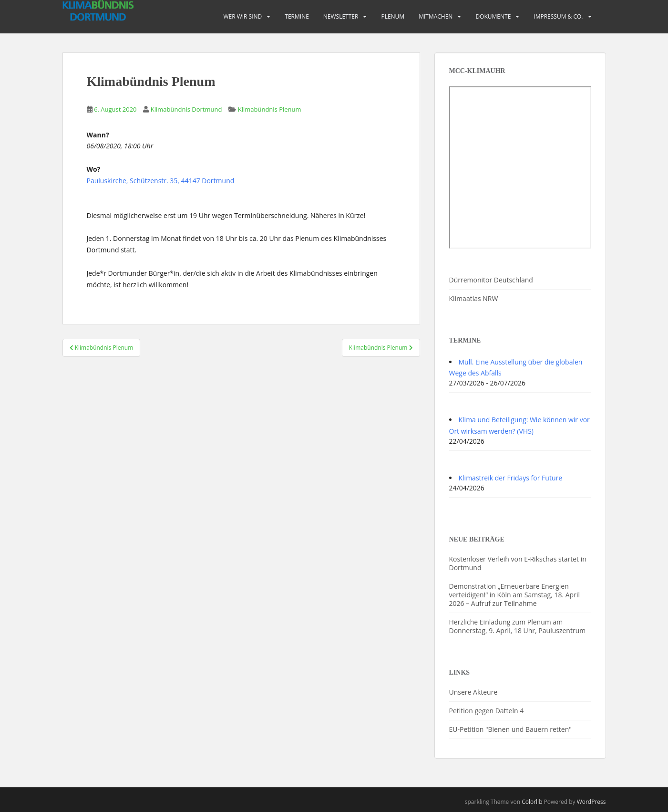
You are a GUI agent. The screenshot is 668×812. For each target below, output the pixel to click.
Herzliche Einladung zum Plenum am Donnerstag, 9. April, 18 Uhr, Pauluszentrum (518, 626)
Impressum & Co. (558, 16)
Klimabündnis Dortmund (186, 109)
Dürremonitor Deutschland (491, 280)
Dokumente (493, 16)
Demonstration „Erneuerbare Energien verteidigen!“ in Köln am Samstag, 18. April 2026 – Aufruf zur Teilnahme (514, 595)
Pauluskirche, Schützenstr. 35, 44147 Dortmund (161, 181)
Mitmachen (436, 16)
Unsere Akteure (473, 692)
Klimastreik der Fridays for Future (511, 478)
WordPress (591, 802)
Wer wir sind (242, 16)
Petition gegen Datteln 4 (487, 711)
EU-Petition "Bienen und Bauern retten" (510, 729)
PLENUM (393, 16)
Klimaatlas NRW (474, 298)
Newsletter (341, 16)
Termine (297, 16)
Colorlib (532, 802)
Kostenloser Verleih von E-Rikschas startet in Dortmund (518, 563)
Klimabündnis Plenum (270, 109)
